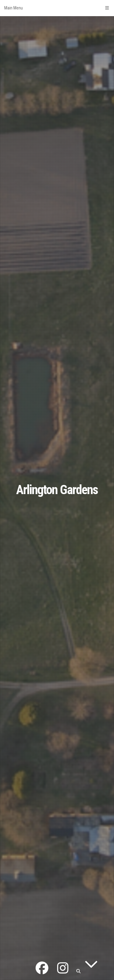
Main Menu (57, 8)
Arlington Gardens (57, 490)
